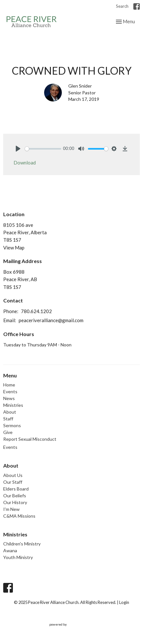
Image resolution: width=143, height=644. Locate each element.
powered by (72, 624)
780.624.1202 (36, 311)
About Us (13, 475)
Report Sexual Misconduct (30, 439)
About (10, 412)
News (9, 398)
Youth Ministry (18, 557)
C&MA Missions (19, 516)
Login (124, 602)
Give (8, 432)
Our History (15, 502)
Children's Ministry (22, 544)
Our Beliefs (15, 496)
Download (25, 163)
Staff (8, 419)
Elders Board (16, 489)
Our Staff (13, 482)
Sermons (12, 425)
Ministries (13, 405)
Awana (10, 550)
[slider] (43, 149)
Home (9, 385)
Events (10, 391)
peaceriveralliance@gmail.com (51, 320)
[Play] (18, 149)
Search (122, 6)
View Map (14, 248)
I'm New (11, 509)
